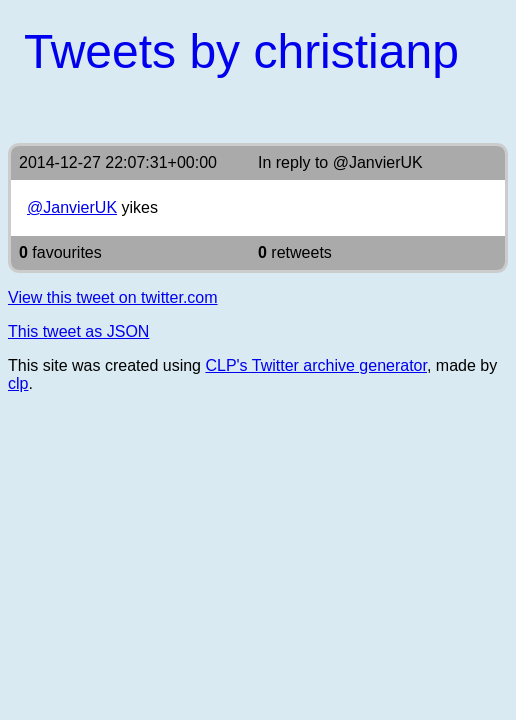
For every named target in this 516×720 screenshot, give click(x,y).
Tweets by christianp (241, 51)
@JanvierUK (378, 162)
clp (18, 383)
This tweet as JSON (78, 331)
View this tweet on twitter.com (113, 297)
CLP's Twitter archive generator (316, 365)
